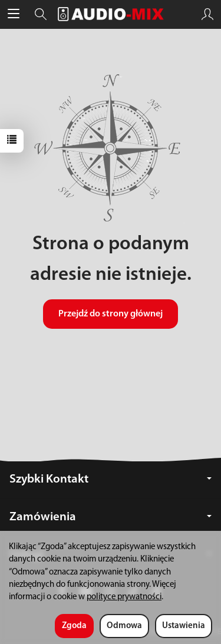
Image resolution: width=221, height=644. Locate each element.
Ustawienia (184, 626)
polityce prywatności (124, 597)
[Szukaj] (41, 14)
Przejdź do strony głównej (111, 314)
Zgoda (74, 626)
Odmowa (124, 626)
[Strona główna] (111, 14)
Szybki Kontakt (111, 479)
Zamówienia (111, 517)
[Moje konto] (207, 14)
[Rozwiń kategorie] (14, 14)
